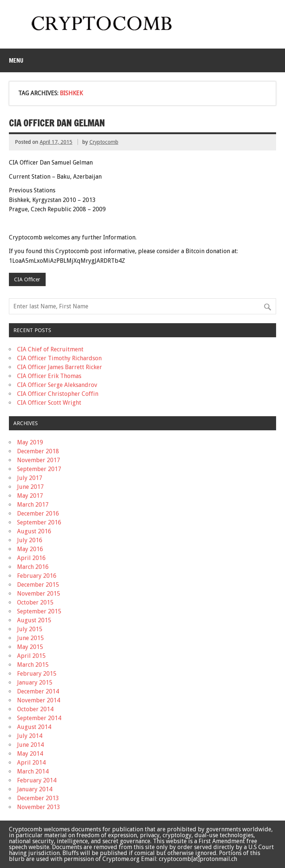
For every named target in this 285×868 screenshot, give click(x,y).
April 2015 (31, 656)
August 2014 (34, 727)
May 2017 (30, 496)
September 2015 (39, 611)
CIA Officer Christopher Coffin (58, 394)
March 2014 (33, 771)
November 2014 (39, 700)
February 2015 (37, 674)
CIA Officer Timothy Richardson (59, 358)
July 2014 (30, 736)
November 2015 (39, 594)
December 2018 (38, 451)
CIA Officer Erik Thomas (49, 376)
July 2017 (30, 478)
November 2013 (39, 807)
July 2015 (30, 629)
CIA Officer (27, 279)
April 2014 (31, 763)
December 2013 (38, 798)
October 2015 (35, 602)
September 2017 (39, 469)
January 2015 (35, 683)
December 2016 (38, 513)
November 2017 (39, 460)
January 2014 (35, 789)
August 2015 (34, 620)
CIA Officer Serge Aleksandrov (57, 385)
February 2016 (37, 576)
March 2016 (33, 567)
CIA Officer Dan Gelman (57, 123)
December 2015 (38, 585)
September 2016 (39, 522)
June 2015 (30, 638)
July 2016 (30, 540)
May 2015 (30, 647)
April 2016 (31, 558)
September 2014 (39, 718)
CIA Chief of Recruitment (50, 349)
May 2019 (30, 442)
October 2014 (35, 709)
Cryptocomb (104, 142)
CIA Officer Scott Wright (49, 403)
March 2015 (33, 665)
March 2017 (33, 505)
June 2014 (30, 745)
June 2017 (30, 487)
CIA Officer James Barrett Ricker (60, 367)
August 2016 (34, 531)
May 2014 (30, 754)
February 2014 (37, 780)
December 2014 (38, 691)
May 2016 (30, 549)
